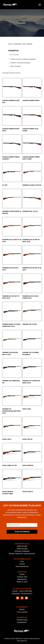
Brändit (22, 609)
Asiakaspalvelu (22, 544)
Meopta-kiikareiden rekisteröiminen (22, 554)
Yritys (22, 561)
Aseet (24, 44)
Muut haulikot (16, 66)
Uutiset (22, 574)
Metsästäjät (17, 44)
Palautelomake (22, 620)
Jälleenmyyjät (22, 546)
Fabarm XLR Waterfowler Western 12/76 (11, 411)
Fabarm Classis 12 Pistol (32, 185)
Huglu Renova (28, 465)
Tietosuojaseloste (22, 566)
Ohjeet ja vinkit (22, 582)
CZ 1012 (5, 185)
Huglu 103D (27, 409)
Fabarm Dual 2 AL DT (30, 211)
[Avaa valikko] (40, 5)
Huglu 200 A (7, 439)
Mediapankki (22, 579)
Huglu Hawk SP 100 (9, 465)
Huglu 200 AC (27, 439)
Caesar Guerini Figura (31, 100)
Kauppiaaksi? (22, 622)
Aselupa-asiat (22, 577)
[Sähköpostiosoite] (22, 525)
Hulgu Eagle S (28, 492)
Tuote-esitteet (22, 612)
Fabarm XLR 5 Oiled (30, 324)
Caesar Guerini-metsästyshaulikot (23, 59)
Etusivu (11, 44)
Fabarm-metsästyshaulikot (20, 63)
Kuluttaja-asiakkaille (22, 551)
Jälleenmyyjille (22, 549)
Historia (22, 564)
